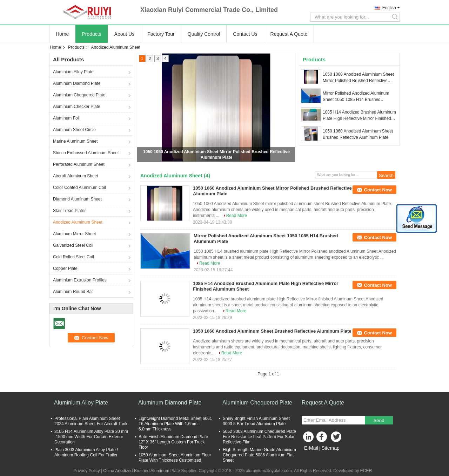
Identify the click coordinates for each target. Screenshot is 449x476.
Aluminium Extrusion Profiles (80, 280)
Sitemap (330, 448)
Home (62, 34)
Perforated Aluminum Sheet (79, 164)
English (389, 8)
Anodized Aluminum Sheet (78, 222)
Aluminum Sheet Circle (74, 130)
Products (91, 34)
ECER (366, 471)
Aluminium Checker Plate (77, 107)
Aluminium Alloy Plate (73, 72)
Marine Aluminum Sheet (75, 141)
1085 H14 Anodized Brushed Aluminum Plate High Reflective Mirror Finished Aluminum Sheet (359, 116)
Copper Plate (65, 268)
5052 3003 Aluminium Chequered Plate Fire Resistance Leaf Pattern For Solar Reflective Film (259, 437)
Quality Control (204, 34)
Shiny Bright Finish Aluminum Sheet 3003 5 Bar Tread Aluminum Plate (256, 421)
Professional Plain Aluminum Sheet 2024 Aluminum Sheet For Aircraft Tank (91, 421)
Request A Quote (289, 34)
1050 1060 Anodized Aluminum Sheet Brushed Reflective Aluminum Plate (358, 134)
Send (379, 420)
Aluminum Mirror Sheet (75, 234)
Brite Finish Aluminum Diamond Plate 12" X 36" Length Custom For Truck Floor (173, 442)
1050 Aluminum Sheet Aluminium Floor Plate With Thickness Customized (175, 458)
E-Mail (311, 448)
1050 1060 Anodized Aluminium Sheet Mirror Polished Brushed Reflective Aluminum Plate (358, 78)
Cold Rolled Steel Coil (73, 257)
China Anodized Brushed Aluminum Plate (142, 471)
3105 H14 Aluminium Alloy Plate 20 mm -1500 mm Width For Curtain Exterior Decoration (91, 437)
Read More (237, 216)
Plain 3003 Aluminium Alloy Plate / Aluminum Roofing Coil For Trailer (86, 452)
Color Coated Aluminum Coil (79, 188)
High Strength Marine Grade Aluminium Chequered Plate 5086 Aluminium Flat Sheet (259, 455)
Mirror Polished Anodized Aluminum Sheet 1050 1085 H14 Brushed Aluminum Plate (356, 97)
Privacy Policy (87, 471)
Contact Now (378, 190)
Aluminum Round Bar (73, 292)
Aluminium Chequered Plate (79, 95)
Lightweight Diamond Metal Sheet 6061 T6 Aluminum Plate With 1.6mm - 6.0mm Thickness (175, 424)
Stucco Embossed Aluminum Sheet (86, 153)
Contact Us (245, 34)
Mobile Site (314, 457)
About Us (125, 34)
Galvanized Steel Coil (73, 245)
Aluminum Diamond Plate (77, 83)
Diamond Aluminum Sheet (77, 199)
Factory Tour (161, 34)
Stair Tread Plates (70, 211)
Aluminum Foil (66, 118)
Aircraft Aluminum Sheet (76, 176)
